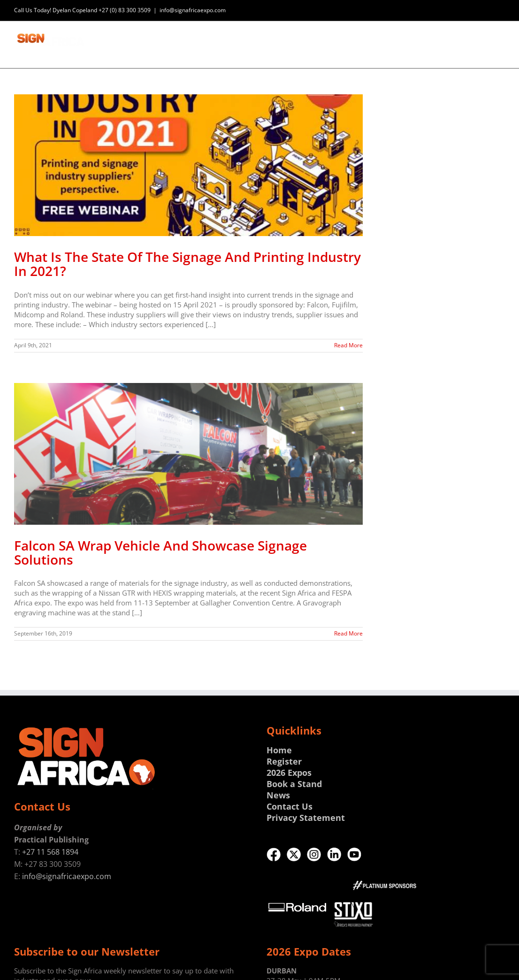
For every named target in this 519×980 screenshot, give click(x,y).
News (278, 795)
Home (279, 750)
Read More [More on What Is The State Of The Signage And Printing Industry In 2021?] (348, 345)
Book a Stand (294, 784)
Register (284, 761)
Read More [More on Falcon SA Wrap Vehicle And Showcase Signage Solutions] (348, 633)
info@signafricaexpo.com (193, 10)
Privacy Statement (306, 818)
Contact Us (290, 806)
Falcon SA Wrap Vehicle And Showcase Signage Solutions (160, 552)
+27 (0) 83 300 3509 (125, 10)
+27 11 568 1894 (50, 852)
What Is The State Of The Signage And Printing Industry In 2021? (187, 264)
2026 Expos (289, 773)
